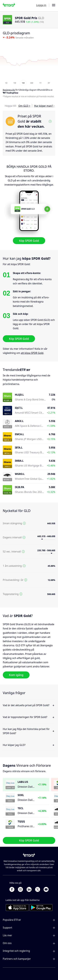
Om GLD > (24, 106)
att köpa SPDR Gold (32, 353)
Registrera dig (9, 90)
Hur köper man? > (44, 106)
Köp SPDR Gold (29, 240)
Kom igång (16, 675)
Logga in (41, 5)
